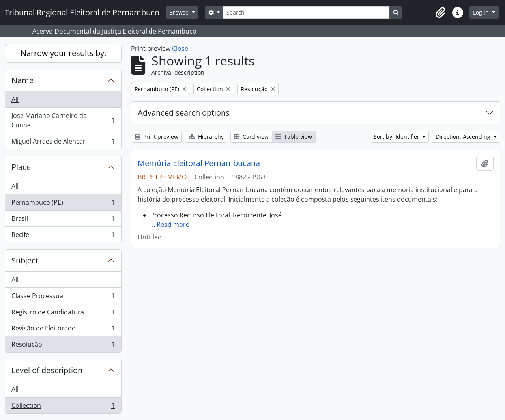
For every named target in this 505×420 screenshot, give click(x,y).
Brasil (63, 220)
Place (21, 167)
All (15, 99)
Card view (251, 137)
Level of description (47, 370)
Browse (180, 12)
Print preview (156, 137)
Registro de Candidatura (63, 314)
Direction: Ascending (464, 137)
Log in (482, 12)
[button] (440, 13)
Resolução (63, 346)
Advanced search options (184, 113)
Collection (63, 407)
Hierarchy (206, 137)
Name (22, 80)
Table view (294, 137)
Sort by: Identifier (397, 137)
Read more (173, 224)
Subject (25, 260)
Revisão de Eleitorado (63, 330)
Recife (63, 236)
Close (180, 49)
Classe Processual (63, 298)
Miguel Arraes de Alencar (63, 143)
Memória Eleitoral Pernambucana (199, 163)
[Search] (306, 12)
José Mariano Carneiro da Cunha (63, 120)
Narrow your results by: (63, 53)
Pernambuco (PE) (63, 204)
